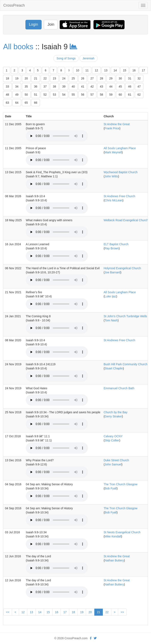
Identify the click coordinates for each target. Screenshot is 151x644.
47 (139, 87)
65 (26, 103)
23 (54, 78)
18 (7, 78)
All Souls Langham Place (120, 148)
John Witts (111, 176)
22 (45, 78)
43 (102, 87)
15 (125, 70)
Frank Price (112, 128)
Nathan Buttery (114, 560)
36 (36, 87)
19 (17, 78)
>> (122, 612)
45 (120, 87)
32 (139, 78)
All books (18, 47)
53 (54, 95)
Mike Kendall (113, 536)
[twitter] (95, 638)
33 (7, 87)
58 (102, 95)
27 (92, 78)
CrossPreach (14, 5)
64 (17, 103)
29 (111, 78)
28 (102, 78)
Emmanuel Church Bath (119, 388)
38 (54, 87)
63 (7, 103)
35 (26, 87)
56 (83, 95)
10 (78, 70)
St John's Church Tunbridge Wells (125, 316)
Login (34, 24)
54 (64, 95)
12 (96, 70)
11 (87, 70)
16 (134, 70)
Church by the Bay (116, 412)
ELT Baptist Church (116, 244)
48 (7, 95)
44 (111, 87)
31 (130, 78)
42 (92, 87)
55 (73, 95)
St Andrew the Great (117, 124)
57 (92, 95)
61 (130, 95)
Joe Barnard (113, 272)
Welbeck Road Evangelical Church (126, 220)
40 (73, 87)
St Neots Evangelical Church (122, 532)
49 (17, 95)
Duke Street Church (116, 460)
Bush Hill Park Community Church (126, 364)
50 (26, 95)
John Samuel (113, 464)
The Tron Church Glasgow (120, 484)
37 (45, 87)
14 (115, 70)
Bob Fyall (111, 488)
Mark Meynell (113, 152)
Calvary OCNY (113, 436)
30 (120, 78)
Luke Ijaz (110, 296)
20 (26, 78)
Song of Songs (66, 58)
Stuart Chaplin (114, 368)
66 (36, 103)
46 (130, 87)
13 (106, 70)
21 (36, 78)
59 (111, 95)
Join (51, 24)
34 (17, 87)
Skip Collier (112, 440)
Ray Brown (112, 248)
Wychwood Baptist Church (121, 172)
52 (45, 95)
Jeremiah (89, 58)
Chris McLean (114, 200)
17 (143, 70)
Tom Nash (111, 320)
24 (64, 78)
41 (83, 87)
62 (139, 95)
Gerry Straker (113, 416)
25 (73, 78)
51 (36, 95)
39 (64, 87)
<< (8, 612)
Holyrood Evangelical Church (122, 268)
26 (83, 78)
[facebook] (91, 638)
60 (120, 95)
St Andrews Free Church (119, 196)
